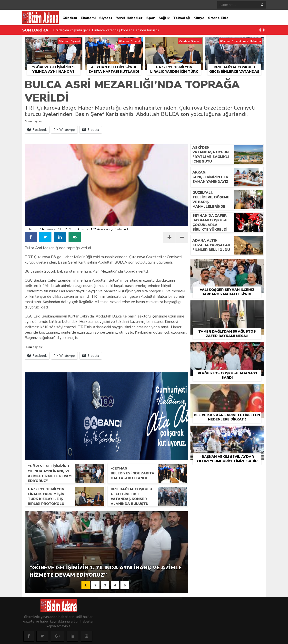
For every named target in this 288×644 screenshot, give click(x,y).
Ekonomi (88, 18)
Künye (199, 18)
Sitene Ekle (218, 18)
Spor (151, 18)
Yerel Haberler (129, 18)
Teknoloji (181, 18)
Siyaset (106, 18)
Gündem (70, 18)
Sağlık (164, 18)
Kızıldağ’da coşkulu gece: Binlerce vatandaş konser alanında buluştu (106, 30)
